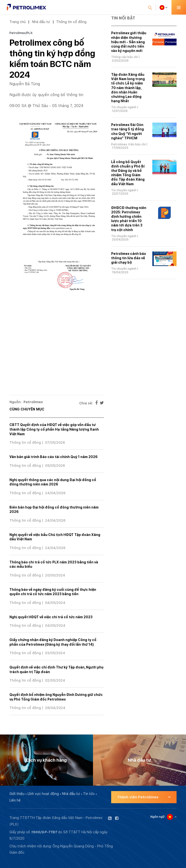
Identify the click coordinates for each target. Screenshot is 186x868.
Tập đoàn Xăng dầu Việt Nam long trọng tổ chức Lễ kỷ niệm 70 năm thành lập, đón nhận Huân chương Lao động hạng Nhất (128, 88)
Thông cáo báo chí (124, 57)
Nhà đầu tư (41, 22)
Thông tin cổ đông (71, 22)
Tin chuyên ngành (124, 107)
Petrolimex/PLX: (21, 33)
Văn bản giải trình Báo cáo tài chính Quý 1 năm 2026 (54, 457)
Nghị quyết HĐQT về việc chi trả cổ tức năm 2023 (51, 617)
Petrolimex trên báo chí (128, 144)
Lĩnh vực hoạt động (43, 794)
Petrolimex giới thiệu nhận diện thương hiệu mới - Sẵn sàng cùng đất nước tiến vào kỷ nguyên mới (129, 42)
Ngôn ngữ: (158, 817)
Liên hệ (15, 800)
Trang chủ (18, 22)
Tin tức (89, 794)
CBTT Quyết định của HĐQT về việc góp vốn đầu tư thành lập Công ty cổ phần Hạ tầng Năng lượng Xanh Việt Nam (54, 429)
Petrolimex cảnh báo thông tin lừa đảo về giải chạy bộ (129, 258)
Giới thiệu (17, 794)
